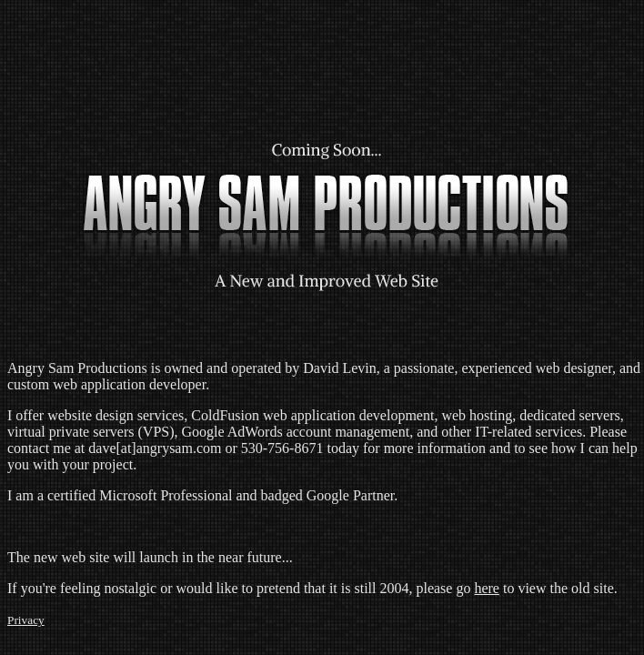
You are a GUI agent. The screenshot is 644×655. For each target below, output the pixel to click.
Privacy (26, 620)
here (487, 588)
